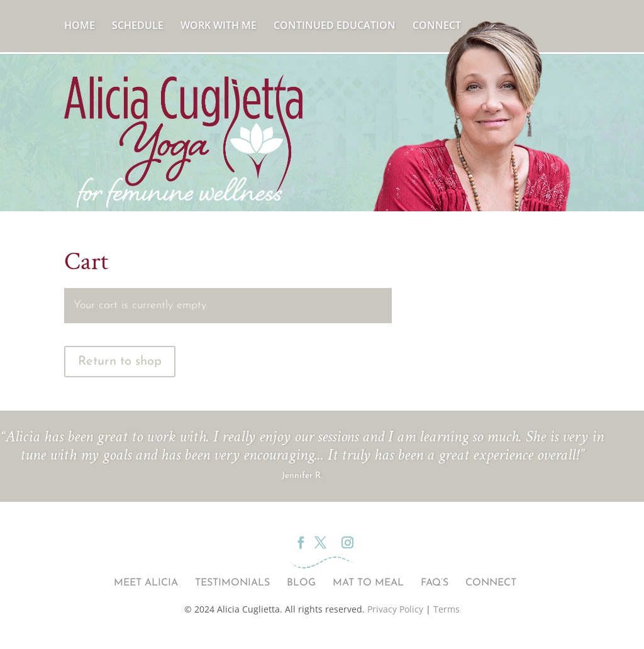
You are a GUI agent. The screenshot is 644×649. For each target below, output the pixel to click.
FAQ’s (435, 583)
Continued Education (335, 26)
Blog (301, 583)
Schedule (138, 26)
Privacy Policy (395, 609)
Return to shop (120, 362)
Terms (447, 609)
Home (80, 26)
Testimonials (232, 583)
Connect (437, 26)
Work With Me (219, 26)
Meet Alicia (146, 583)
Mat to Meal (368, 583)
